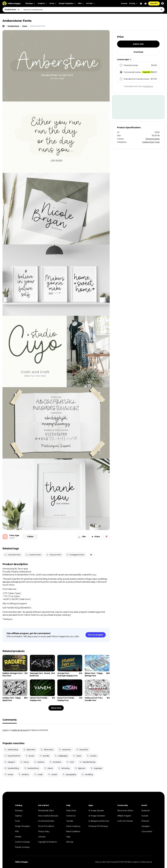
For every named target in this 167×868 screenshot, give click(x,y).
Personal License (153, 139)
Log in (5, 730)
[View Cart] (141, 3)
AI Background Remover (99, 821)
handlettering (87, 762)
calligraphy (61, 756)
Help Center (71, 811)
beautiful (82, 750)
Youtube (145, 816)
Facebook (145, 811)
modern (24, 774)
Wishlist (18, 837)
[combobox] (93, 10)
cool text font (12, 555)
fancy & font (54, 555)
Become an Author (125, 811)
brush (30, 756)
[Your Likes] (145, 3)
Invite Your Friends (125, 821)
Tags (68, 837)
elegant (10, 762)
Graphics (18, 816)
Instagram (146, 826)
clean (77, 756)
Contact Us (71, 816)
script (38, 774)
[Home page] (3, 26)
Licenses (42, 837)
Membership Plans (46, 811)
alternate (29, 750)
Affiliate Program (124, 816)
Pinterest (145, 821)
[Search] (162, 10)
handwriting (12, 768)
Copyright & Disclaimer (47, 842)
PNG (17, 831)
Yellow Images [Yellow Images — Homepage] (21, 862)
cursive (92, 756)
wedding (87, 774)
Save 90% (154, 3)
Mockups (19, 811)
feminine (55, 762)
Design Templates (22, 826)
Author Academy (73, 826)
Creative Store (148, 142)
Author (12, 538)
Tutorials (70, 821)
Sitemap (70, 842)
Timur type (14, 535)
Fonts (157, 142)
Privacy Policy (44, 831)
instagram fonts (75, 555)
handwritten (32, 768)
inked (48, 768)
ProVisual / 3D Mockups (98, 826)
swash (53, 774)
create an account (20, 730)
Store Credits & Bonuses (48, 816)
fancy (24, 762)
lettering (64, 768)
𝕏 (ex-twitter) (147, 831)
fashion (39, 762)
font (70, 762)
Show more (56, 708)
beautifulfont (12, 756)
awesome (65, 750)
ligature (80, 768)
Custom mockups (22, 842)
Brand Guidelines (73, 831)
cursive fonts (33, 555)
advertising (11, 750)
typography (69, 774)
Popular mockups (22, 847)
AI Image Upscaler (96, 811)
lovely (9, 774)
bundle (44, 756)
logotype (96, 768)
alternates (47, 750)
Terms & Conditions (46, 826)
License (124, 3)
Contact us (148, 86)
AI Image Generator (97, 816)
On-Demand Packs (46, 821)
